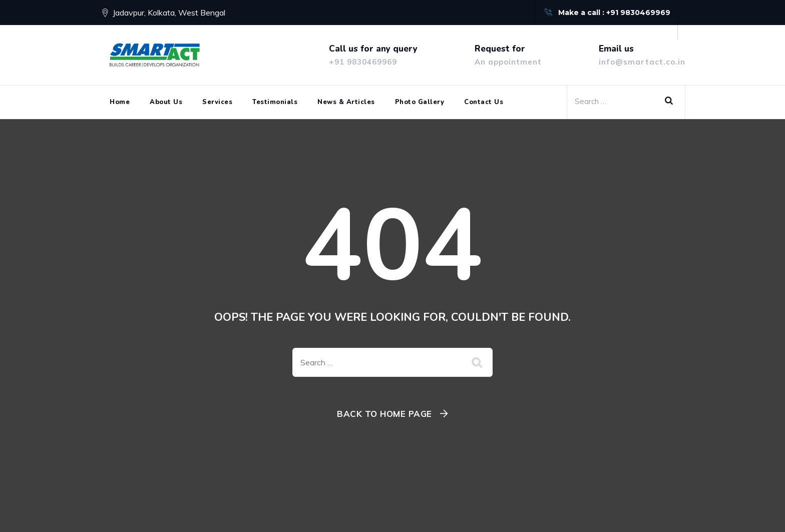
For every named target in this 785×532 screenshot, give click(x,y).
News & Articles (346, 102)
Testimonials (275, 102)
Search (672, 102)
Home (120, 102)
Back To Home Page (384, 414)
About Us (166, 102)
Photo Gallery (420, 102)
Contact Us (484, 102)
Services (217, 102)
